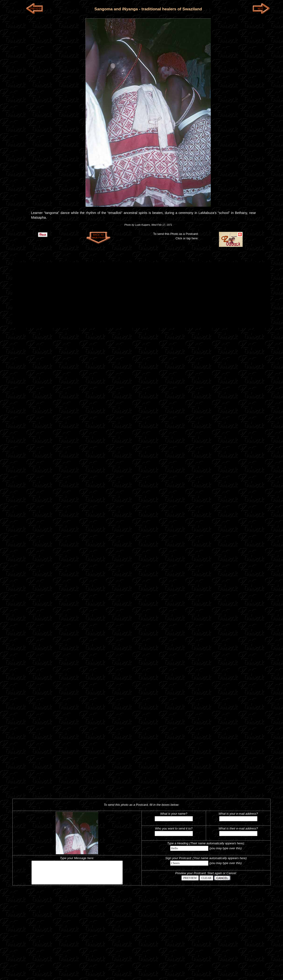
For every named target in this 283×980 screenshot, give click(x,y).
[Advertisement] (141, 295)
